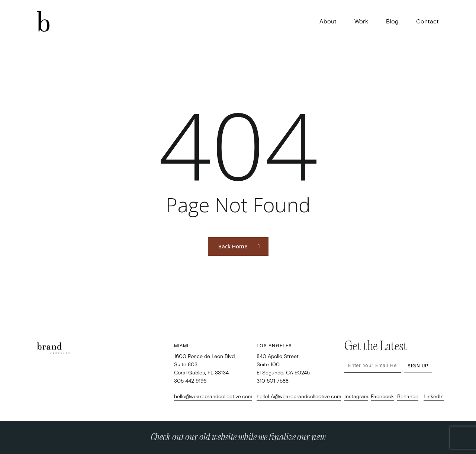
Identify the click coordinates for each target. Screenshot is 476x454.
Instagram (356, 397)
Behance (408, 397)
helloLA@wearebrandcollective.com (299, 397)
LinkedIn (434, 397)
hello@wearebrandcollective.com (213, 397)
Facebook (382, 397)
